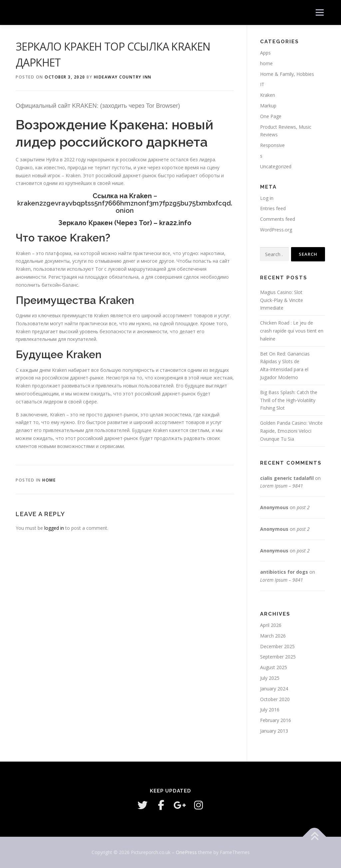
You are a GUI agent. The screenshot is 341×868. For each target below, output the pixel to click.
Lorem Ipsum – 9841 (282, 486)
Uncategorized (276, 166)
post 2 (303, 507)
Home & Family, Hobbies (287, 74)
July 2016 (270, 710)
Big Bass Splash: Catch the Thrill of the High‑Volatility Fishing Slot (289, 400)
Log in (267, 198)
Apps (265, 53)
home (49, 480)
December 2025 (277, 646)
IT (262, 84)
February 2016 (276, 720)
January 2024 (274, 689)
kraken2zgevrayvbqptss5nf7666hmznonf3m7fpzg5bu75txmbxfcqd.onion (125, 207)
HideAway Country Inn (123, 77)
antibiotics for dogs (284, 572)
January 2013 (274, 731)
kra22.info (175, 223)
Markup (268, 106)
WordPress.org (276, 230)
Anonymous (274, 507)
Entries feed (273, 208)
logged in (54, 528)
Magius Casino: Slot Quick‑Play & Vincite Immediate (282, 300)
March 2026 (273, 636)
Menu (320, 12)
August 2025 (274, 667)
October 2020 (275, 699)
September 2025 (278, 657)
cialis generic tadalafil (287, 478)
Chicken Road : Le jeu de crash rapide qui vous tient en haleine (292, 331)
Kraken (268, 95)
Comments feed (278, 219)
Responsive (272, 145)
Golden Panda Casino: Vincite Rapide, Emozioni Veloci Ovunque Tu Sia (291, 431)
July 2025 (270, 678)
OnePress (186, 852)
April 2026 (271, 625)
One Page (271, 116)
